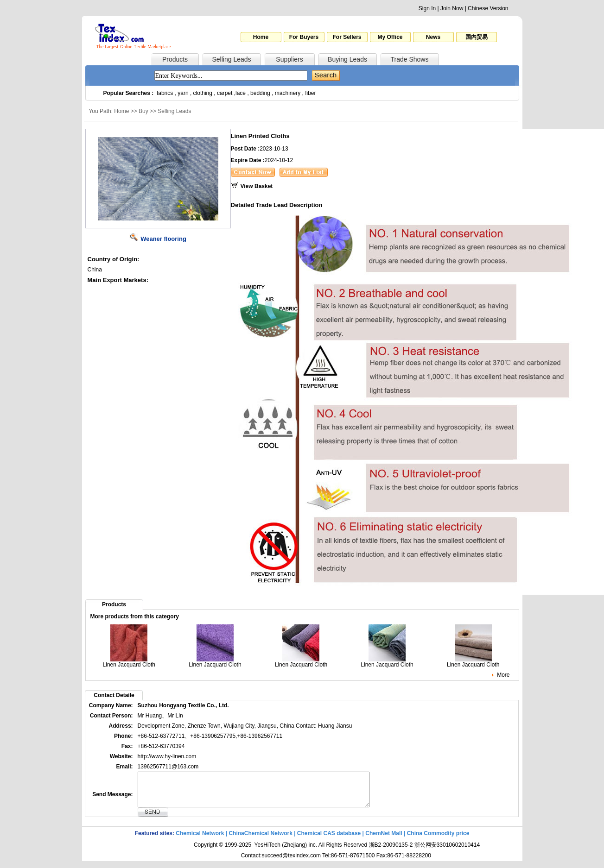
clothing (203, 93)
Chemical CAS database (329, 840)
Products (175, 59)
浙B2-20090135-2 (391, 852)
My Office (390, 37)
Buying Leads (347, 59)
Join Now (452, 8)
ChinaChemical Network (260, 840)
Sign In (427, 8)
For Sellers (347, 37)
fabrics (165, 93)
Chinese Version (488, 8)
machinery (288, 93)
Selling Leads (231, 59)
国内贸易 (477, 37)
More (503, 675)
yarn (183, 93)
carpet (225, 93)
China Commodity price (438, 840)
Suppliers (289, 59)
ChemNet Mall (384, 840)
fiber (310, 93)
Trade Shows (410, 59)
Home (261, 37)
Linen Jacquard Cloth (129, 662)
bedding (260, 93)
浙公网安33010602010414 (447, 852)
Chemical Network (200, 840)
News (433, 37)
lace (241, 93)
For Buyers (304, 37)
